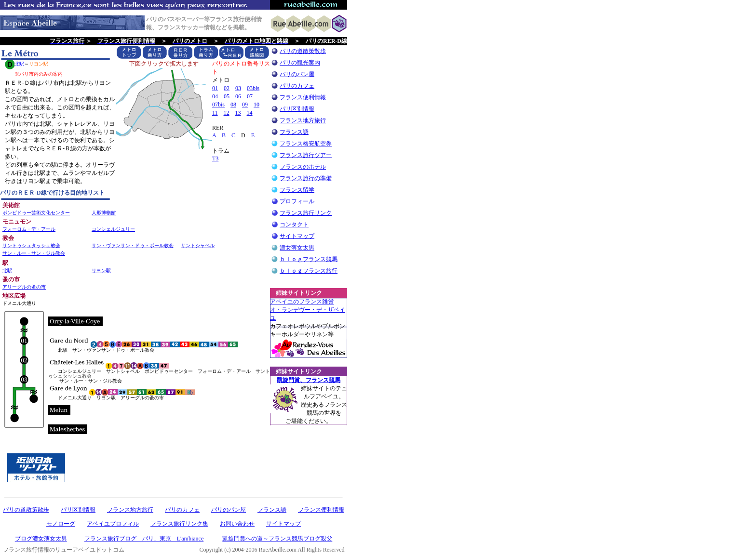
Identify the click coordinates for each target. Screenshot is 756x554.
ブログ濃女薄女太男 (41, 539)
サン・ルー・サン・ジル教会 (34, 253)
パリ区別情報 (297, 109)
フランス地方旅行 (303, 120)
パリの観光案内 (300, 63)
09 (245, 105)
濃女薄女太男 (297, 248)
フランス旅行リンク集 (179, 524)
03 (238, 88)
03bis (253, 88)
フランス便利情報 (303, 97)
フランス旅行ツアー (306, 155)
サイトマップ (297, 236)
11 (215, 113)
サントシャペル (198, 245)
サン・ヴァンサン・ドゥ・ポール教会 (133, 245)
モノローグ (61, 524)
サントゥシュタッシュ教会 (31, 245)
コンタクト (294, 224)
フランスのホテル (303, 167)
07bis (218, 105)
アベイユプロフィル (113, 524)
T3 (215, 158)
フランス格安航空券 (306, 144)
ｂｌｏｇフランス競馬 (309, 259)
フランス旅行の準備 (306, 178)
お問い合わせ (237, 524)
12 (227, 113)
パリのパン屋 (297, 74)
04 (215, 96)
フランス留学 (297, 190)
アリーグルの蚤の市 (24, 287)
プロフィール (297, 201)
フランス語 (294, 132)
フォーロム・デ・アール (29, 229)
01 (215, 88)
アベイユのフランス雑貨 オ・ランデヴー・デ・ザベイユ (308, 310)
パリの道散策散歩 (303, 51)
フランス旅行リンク (306, 213)
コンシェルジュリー (113, 229)
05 (227, 96)
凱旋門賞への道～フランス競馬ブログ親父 (277, 539)
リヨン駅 (101, 270)
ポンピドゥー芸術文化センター (36, 213)
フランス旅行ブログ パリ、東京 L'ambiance (144, 539)
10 (256, 105)
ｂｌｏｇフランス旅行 (309, 271)
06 (238, 96)
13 (238, 113)
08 (233, 105)
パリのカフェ (297, 86)
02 (227, 88)
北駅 (7, 270)
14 (250, 113)
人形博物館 (104, 213)
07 (250, 96)
